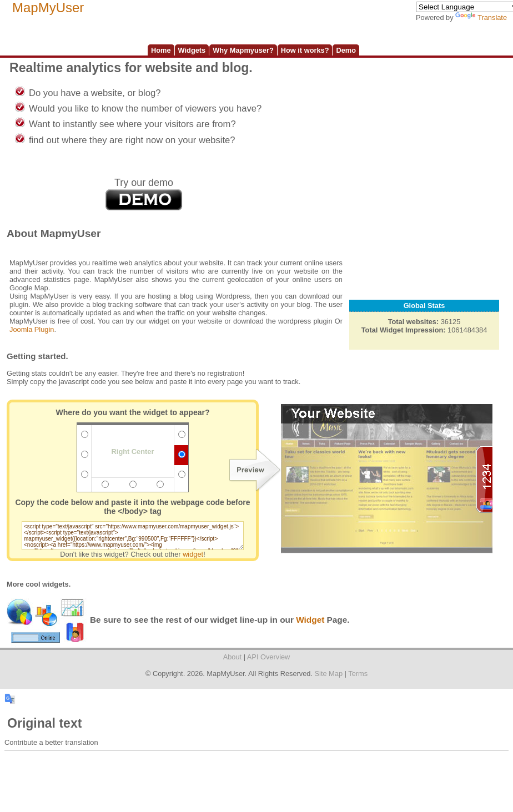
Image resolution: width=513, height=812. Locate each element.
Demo (346, 50)
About (232, 657)
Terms (358, 674)
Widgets (192, 50)
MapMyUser (48, 7)
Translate (481, 17)
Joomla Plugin (32, 329)
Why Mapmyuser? (243, 50)
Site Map (329, 674)
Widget (310, 620)
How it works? (305, 50)
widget (193, 554)
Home (161, 50)
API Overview (269, 657)
